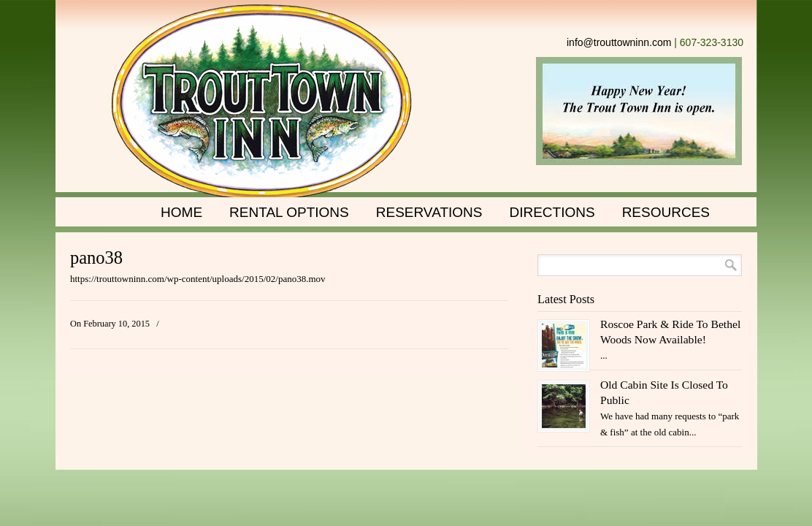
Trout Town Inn (262, 102)
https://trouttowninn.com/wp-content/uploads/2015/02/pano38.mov (198, 279)
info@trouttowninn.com (619, 42)
